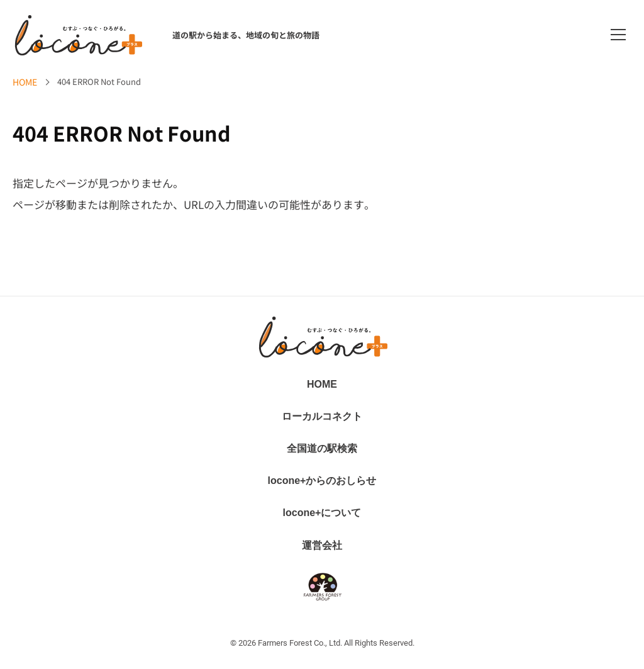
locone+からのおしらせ (322, 481)
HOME (25, 82)
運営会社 (322, 545)
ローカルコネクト (322, 416)
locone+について (322, 513)
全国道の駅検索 (322, 448)
